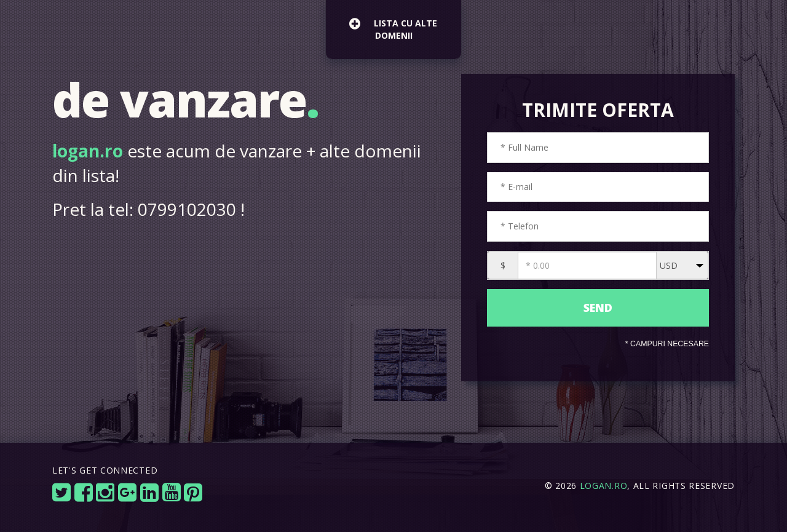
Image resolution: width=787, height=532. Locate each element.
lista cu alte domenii (393, 28)
